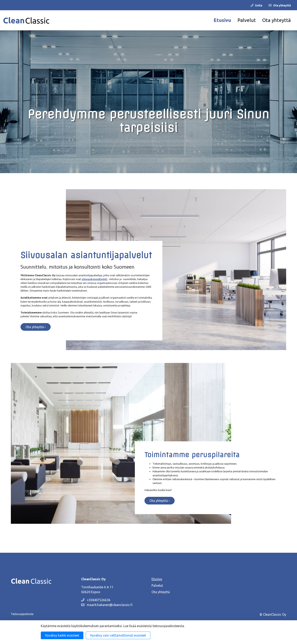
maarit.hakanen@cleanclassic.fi (107, 605)
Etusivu (222, 20)
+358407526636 (96, 600)
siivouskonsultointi (94, 279)
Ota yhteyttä (277, 20)
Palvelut (247, 20)
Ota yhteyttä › (36, 327)
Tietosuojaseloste (22, 614)
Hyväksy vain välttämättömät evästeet (118, 635)
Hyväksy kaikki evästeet (62, 635)
